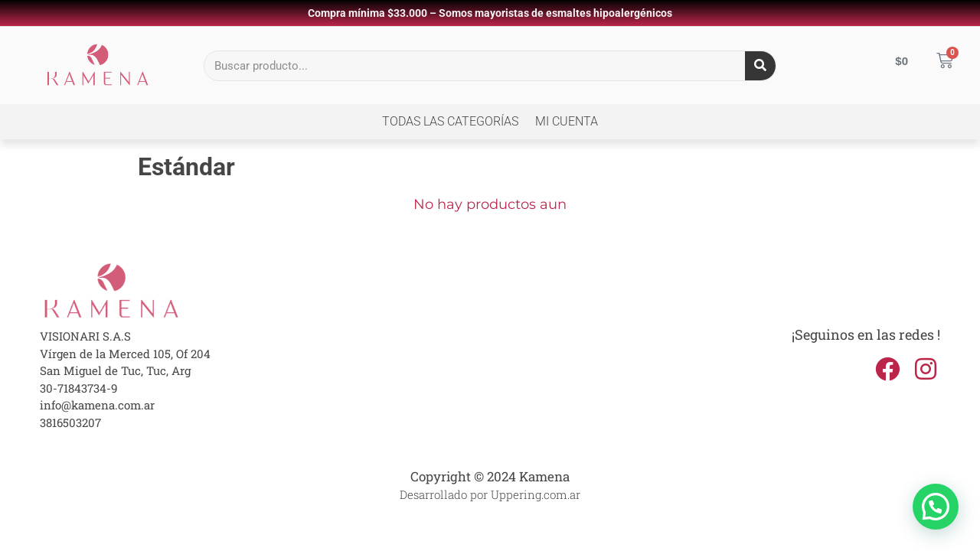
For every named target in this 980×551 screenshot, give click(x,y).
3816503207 (70, 422)
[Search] (760, 66)
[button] (936, 507)
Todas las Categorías (450, 121)
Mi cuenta (567, 121)
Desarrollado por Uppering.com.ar (490, 494)
